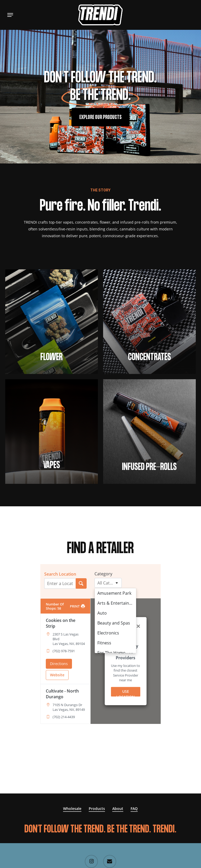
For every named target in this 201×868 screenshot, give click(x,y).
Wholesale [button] (72, 809)
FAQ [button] (134, 809)
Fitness (103, 643)
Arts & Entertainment (115, 603)
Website (57, 675)
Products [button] (97, 809)
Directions (59, 664)
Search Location (60, 574)
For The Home (110, 653)
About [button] (118, 809)
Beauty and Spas (112, 623)
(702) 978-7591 (64, 651)
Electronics (107, 633)
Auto (101, 613)
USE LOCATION (125, 693)
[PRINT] (77, 606)
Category (103, 574)
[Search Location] (81, 583)
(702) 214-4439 (64, 717)
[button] (10, 15)
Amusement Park (113, 593)
